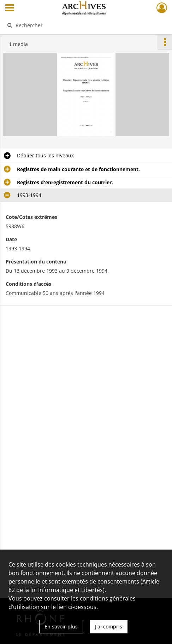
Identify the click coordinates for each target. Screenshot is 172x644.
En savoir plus (61, 626)
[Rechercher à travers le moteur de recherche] (82, 25)
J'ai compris (109, 626)
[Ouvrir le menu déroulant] (10, 8)
